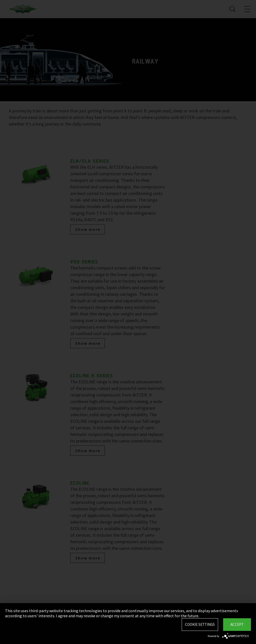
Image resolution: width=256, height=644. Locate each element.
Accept (237, 624)
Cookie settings (200, 624)
